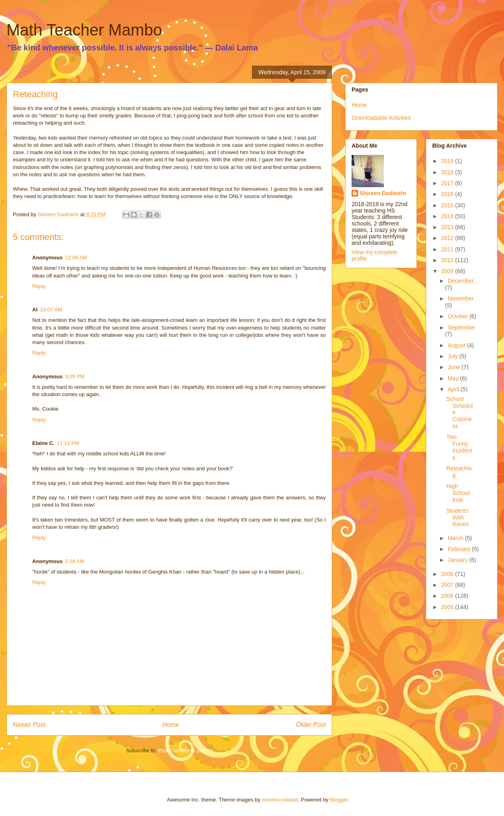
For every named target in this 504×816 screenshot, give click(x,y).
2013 (448, 227)
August (457, 345)
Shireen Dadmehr (383, 193)
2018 (448, 172)
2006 (448, 596)
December (461, 281)
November (461, 298)
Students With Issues (457, 518)
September (461, 328)
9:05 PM (75, 377)
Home (171, 725)
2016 (448, 194)
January (458, 560)
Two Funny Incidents (459, 447)
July (453, 356)
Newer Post (29, 725)
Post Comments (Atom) (185, 750)
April (454, 389)
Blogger (339, 800)
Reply (39, 286)
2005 (448, 607)
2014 (448, 216)
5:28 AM (75, 561)
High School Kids (458, 493)
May (454, 378)
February (460, 549)
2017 (448, 183)
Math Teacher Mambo (84, 30)
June (454, 367)
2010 (448, 260)
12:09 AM (76, 258)
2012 (448, 238)
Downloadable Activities (381, 118)
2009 (448, 271)
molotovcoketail (280, 800)
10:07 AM (51, 310)
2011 (448, 249)
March (456, 538)
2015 (448, 205)
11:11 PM (68, 443)
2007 (448, 585)
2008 (448, 574)
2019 (448, 161)
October (458, 316)
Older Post (311, 725)
